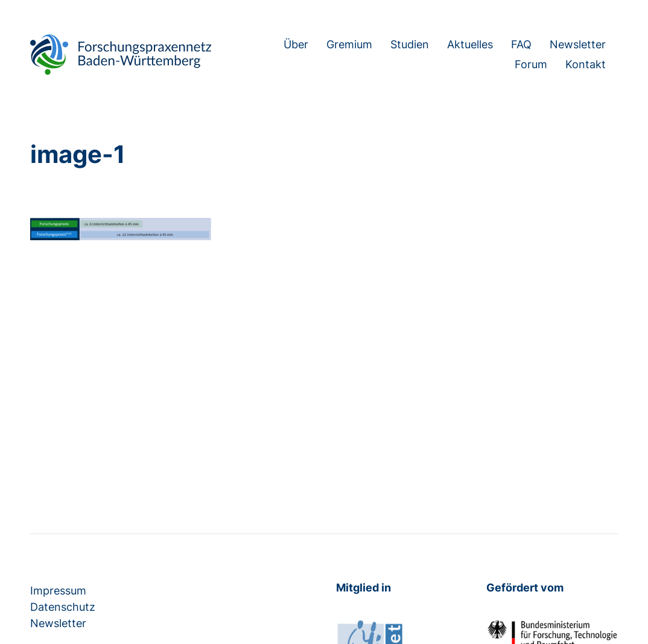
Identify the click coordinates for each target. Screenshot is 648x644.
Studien (410, 45)
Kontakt (586, 65)
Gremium (349, 45)
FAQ (521, 45)
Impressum (58, 591)
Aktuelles (470, 45)
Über (296, 45)
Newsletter (578, 45)
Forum (531, 65)
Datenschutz (63, 607)
